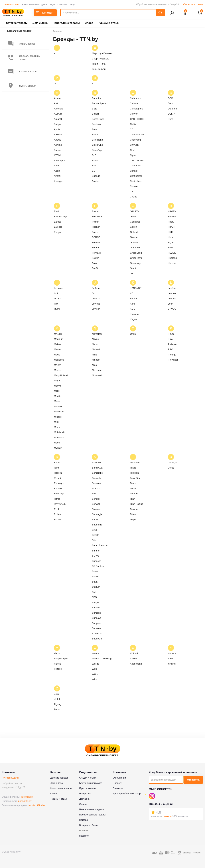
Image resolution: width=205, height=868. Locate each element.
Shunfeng (97, 525)
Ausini (57, 171)
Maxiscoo (59, 360)
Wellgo (96, 664)
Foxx (94, 264)
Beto (94, 130)
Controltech (136, 182)
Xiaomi (134, 659)
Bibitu (95, 135)
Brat (94, 166)
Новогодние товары (66, 23)
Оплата (83, 804)
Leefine (172, 288)
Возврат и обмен (88, 826)
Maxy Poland (61, 376)
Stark (95, 582)
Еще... (74, 4)
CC (132, 130)
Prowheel (173, 360)
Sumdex (96, 613)
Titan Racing (137, 504)
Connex (134, 171)
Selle (95, 494)
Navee (95, 339)
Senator (96, 499)
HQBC (171, 243)
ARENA (58, 135)
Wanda (96, 654)
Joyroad (96, 304)
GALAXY (135, 212)
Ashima (58, 145)
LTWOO (172, 309)
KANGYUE (136, 288)
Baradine (97, 99)
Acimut (58, 99)
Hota (170, 238)
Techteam (135, 463)
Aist (56, 104)
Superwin (97, 639)
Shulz (95, 520)
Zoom (57, 710)
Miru (56, 422)
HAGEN (172, 212)
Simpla (96, 535)
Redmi (57, 478)
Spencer (96, 561)
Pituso (171, 334)
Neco (95, 345)
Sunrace (96, 629)
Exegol (58, 232)
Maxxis (58, 370)
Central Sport (137, 135)
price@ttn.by (25, 801)
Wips (95, 680)
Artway (58, 140)
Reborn (58, 473)
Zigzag (57, 705)
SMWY (96, 556)
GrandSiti (135, 248)
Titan (133, 499)
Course (134, 187)
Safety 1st (97, 468)
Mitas (57, 428)
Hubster (172, 264)
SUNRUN (97, 634)
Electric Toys (61, 217)
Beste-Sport (98, 119)
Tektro (133, 468)
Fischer (96, 227)
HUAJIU (172, 253)
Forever (96, 243)
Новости (117, 783)
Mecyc (57, 386)
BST (94, 171)
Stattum (96, 587)
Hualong (172, 258)
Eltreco (58, 222)
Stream (96, 608)
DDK (170, 99)
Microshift (59, 412)
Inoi (56, 294)
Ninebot (96, 360)
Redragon (59, 484)
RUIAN (58, 515)
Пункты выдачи (59, 4)
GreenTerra (136, 258)
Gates (133, 217)
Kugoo (133, 320)
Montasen (59, 438)
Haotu (171, 222)
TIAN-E (134, 494)
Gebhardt (135, 222)
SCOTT (96, 489)
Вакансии (118, 789)
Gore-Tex (135, 243)
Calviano (135, 104)
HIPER (172, 227)
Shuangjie (97, 515)
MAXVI (58, 365)
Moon (57, 443)
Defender (173, 109)
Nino (94, 365)
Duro (171, 119)
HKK (170, 232)
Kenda (133, 299)
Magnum (59, 339)
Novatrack (97, 376)
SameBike (97, 473)
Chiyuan (134, 145)
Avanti (57, 176)
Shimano (97, 510)
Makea (57, 345)
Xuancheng (136, 664)
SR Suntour (98, 566)
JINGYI (96, 299)
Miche (57, 402)
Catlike (134, 124)
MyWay (58, 448)
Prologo (172, 355)
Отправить (193, 780)
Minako (58, 417)
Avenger (58, 182)
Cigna (133, 156)
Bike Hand (97, 140)
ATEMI (57, 156)
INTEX (57, 299)
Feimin (95, 222)
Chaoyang (135, 140)
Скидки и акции (10, 4)
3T (93, 84)
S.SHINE (97, 463)
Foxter (95, 258)
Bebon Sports (99, 104)
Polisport (173, 345)
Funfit (95, 269)
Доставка (84, 799)
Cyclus (134, 197)
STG (94, 598)
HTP (170, 248)
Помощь (84, 820)
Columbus (135, 166)
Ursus (171, 468)
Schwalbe (97, 478)
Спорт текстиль (100, 59)
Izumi (57, 309)
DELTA (172, 114)
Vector (57, 654)
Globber (134, 238)
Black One (97, 145)
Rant (56, 468)
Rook (57, 510)
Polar (171, 339)
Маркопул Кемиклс (102, 54)
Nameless (97, 334)
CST (132, 192)
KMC (133, 309)
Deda (171, 104)
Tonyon (134, 510)
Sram (95, 572)
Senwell (96, 504)
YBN (170, 659)
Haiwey (172, 217)
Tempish (134, 473)
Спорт (89, 23)
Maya (57, 381)
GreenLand (136, 253)
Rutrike (58, 520)
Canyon (134, 114)
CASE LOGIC (137, 119)
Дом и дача (40, 23)
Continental (136, 176)
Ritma (57, 499)
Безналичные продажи (34, 4)
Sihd (94, 530)
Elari (56, 212)
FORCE (96, 238)
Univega (172, 463)
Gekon (133, 227)
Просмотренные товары (92, 815)
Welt (94, 669)
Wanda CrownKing (102, 659)
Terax (133, 484)
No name (97, 370)
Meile (57, 391)
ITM (56, 304)
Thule (133, 489)
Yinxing (172, 664)
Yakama (172, 654)
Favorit (96, 212)
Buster (95, 182)
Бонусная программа (91, 783)
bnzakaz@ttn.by (36, 806)
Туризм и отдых (108, 23)
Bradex (96, 161)
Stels (95, 592)
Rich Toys (59, 494)
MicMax (58, 407)
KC (132, 294)
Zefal (57, 694)
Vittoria (58, 664)
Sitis (94, 541)
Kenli (133, 304)
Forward (96, 253)
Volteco (58, 669)
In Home (58, 288)
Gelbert (134, 232)
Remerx (58, 489)
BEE (94, 109)
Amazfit (58, 119)
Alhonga (58, 109)
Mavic (57, 355)
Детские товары (17, 23)
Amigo (57, 124)
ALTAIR (58, 114)
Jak (94, 294)
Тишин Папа (99, 64)
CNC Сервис (137, 161)
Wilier (95, 674)
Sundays (97, 618)
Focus (95, 232)
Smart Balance (100, 546)
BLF (94, 156)
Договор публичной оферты (128, 794)
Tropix (133, 520)
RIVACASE (60, 504)
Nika (94, 355)
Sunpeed (97, 624)
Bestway (96, 124)
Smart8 (96, 551)
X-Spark (134, 654)
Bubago (96, 176)
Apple (57, 130)
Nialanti (96, 350)
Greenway (135, 264)
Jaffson (96, 288)
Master (58, 350)
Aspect (58, 150)
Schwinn (96, 484)
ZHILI (57, 699)
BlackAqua (98, 150)
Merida (58, 396)
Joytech (96, 309)
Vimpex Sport (61, 659)
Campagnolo (137, 109)
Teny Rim (135, 478)
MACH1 (58, 334)
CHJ (132, 150)
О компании (119, 778)
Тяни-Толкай (99, 69)
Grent (133, 269)
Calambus (135, 99)
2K (55, 84)
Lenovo (172, 294)
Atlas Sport (60, 161)
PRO (171, 350)
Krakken (134, 314)
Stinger (96, 603)
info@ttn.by (27, 797)
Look (171, 304)
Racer (57, 463)
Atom (57, 166)
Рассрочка (85, 794)
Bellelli (95, 114)
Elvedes (58, 227)
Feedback (97, 217)
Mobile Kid (59, 433)
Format (96, 248)
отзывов (167, 817)
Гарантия (84, 836)
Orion (133, 334)
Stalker (96, 577)
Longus (172, 299)
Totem (133, 515)
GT (132, 274)
